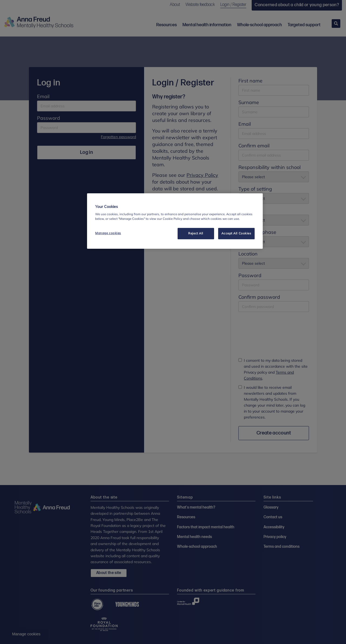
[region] (175, 221)
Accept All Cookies (236, 233)
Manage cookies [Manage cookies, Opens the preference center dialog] (108, 233)
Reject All (196, 233)
